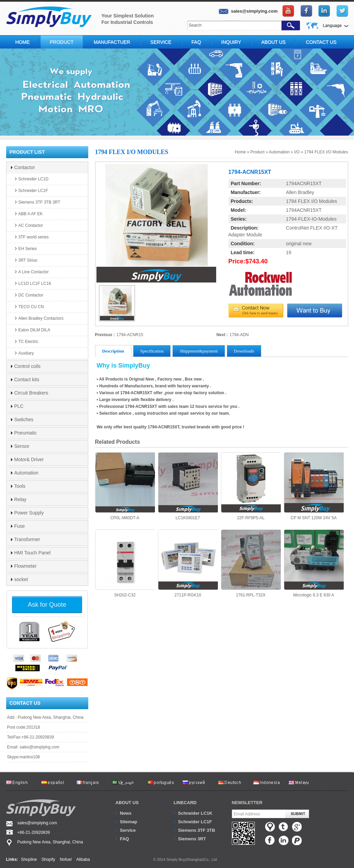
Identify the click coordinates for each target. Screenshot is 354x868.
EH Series (28, 249)
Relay (21, 499)
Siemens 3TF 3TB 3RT (39, 202)
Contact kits (27, 380)
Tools (20, 486)
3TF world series (34, 237)
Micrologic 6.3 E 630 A (314, 563)
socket (21, 579)
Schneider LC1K (195, 813)
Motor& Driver (29, 459)
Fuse (20, 526)
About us (127, 803)
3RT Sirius (28, 260)
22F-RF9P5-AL (251, 486)
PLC (19, 406)
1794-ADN (239, 335)
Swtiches (24, 419)
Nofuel (66, 859)
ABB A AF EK (31, 214)
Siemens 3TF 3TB (197, 830)
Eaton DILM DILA (34, 330)
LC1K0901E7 (188, 486)
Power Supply (29, 513)
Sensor (22, 446)
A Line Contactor (34, 272)
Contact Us (321, 42)
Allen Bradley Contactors (41, 318)
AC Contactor (31, 225)
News (126, 813)
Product (62, 42)
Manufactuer (112, 42)
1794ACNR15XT (304, 183)
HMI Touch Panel (32, 553)
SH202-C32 (125, 563)
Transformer (27, 539)
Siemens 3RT (192, 839)
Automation (279, 152)
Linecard (185, 803)
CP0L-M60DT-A (125, 486)
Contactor (25, 167)
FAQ (196, 42)
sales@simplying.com (39, 747)
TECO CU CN (31, 307)
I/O (297, 152)
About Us (273, 42)
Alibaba (83, 859)
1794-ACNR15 (130, 335)
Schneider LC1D (34, 179)
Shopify (48, 859)
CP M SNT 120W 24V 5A (314, 486)
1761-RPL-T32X (251, 563)
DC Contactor (31, 295)
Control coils (28, 366)
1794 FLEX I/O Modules (326, 152)
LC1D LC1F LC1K (35, 284)
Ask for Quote (47, 604)
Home (23, 42)
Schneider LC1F (33, 191)
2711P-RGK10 (188, 563)
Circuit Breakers (31, 393)
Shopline (29, 859)
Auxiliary (26, 353)
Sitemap (129, 822)
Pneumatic (26, 433)
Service (161, 42)
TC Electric (29, 342)
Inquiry (231, 42)
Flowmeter (25, 566)
